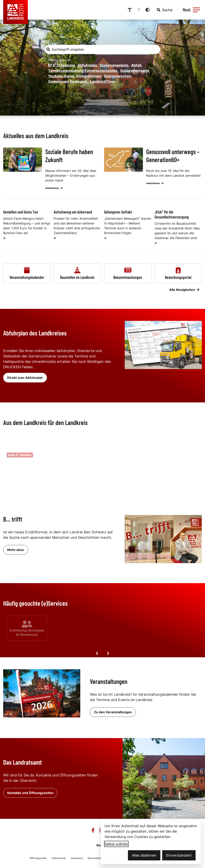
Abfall (137, 65)
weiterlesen (54, 188)
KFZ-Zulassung (62, 65)
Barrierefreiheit (96, 858)
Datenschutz (59, 858)
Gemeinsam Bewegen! (68, 81)
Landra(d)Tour (102, 81)
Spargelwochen (118, 76)
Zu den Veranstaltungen (113, 712)
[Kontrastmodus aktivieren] (148, 10)
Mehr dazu (16, 550)
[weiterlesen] (4, 238)
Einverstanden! (179, 855)
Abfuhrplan (88, 65)
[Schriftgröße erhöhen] (130, 10)
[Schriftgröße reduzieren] (139, 10)
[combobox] (164, 10)
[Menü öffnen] (191, 10)
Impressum (77, 858)
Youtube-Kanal (61, 76)
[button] (196, 10)
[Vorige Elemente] (97, 653)
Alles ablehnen (144, 855)
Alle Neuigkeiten (184, 290)
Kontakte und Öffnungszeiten (30, 793)
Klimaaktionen (89, 76)
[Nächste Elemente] (108, 653)
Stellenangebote (115, 65)
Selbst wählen (116, 844)
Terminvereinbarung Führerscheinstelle (83, 71)
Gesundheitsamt (135, 71)
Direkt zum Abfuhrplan (25, 378)
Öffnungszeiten (38, 858)
